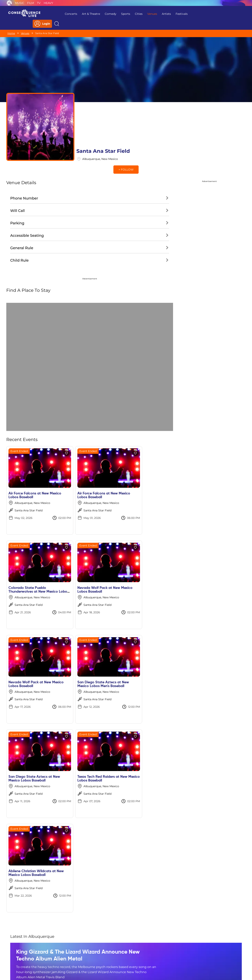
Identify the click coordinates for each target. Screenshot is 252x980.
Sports (117, 14)
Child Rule (19, 226)
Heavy (48, 3)
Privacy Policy (74, 955)
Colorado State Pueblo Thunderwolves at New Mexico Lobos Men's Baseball (152, 462)
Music (20, 3)
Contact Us (124, 955)
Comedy (102, 14)
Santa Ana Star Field (29, 476)
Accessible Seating (27, 201)
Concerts (63, 14)
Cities (130, 14)
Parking (17, 188)
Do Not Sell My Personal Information (162, 955)
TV (39, 3)
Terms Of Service (100, 955)
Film (31, 3)
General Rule (22, 213)
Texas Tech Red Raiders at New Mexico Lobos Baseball (93, 649)
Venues (144, 14)
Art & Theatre (83, 14)
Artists (158, 14)
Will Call (17, 176)
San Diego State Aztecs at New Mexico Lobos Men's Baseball (154, 555)
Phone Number (24, 163)
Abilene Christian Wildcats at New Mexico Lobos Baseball (151, 649)
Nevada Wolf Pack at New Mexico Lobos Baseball (30, 555)
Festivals (173, 14)
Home (11, 25)
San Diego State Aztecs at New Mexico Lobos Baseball (34, 649)
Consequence (9, 3)
